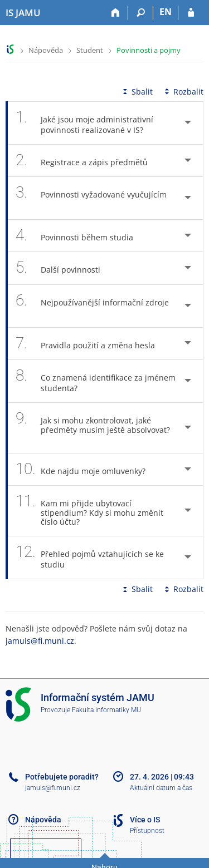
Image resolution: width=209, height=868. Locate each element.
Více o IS (145, 820)
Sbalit (137, 92)
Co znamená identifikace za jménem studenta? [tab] (96, 381)
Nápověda (46, 50)
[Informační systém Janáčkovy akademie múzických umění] (23, 13)
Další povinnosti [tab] (64, 268)
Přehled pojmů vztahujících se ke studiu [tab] (90, 558)
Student (90, 50)
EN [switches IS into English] (166, 12)
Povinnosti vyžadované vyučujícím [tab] (91, 198)
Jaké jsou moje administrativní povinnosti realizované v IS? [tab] (86, 123)
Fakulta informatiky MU (106, 710)
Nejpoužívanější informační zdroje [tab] (92, 306)
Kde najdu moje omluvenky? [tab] (87, 469)
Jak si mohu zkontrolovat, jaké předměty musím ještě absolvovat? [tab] (93, 428)
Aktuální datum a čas (161, 788)
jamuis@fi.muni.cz (40, 641)
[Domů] (116, 13)
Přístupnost (147, 831)
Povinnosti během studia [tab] (81, 236)
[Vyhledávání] (141, 13)
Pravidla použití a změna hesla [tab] (91, 344)
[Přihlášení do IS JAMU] (191, 13)
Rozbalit (183, 92)
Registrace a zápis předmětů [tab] (88, 161)
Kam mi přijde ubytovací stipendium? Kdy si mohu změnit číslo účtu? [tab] (89, 511)
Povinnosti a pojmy (149, 50)
